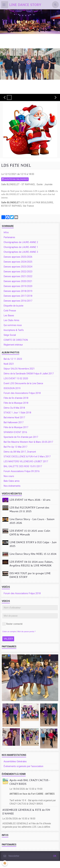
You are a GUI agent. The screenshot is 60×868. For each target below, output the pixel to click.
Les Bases (9, 316)
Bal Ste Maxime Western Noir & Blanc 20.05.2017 (28, 442)
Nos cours (9, 476)
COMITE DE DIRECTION (16, 340)
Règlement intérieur (13, 345)
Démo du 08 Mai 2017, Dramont (20, 452)
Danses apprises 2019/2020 (18, 286)
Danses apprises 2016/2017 (18, 301)
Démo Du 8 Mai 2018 (14, 408)
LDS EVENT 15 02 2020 (16, 379)
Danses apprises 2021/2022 (18, 276)
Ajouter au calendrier (15, 179)
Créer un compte (9, 632)
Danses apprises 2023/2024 (18, 267)
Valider (8, 639)
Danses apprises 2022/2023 (18, 272)
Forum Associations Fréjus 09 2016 (22, 471)
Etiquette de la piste (13, 306)
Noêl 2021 (9, 364)
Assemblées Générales (15, 762)
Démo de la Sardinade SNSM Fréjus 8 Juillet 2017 (29, 374)
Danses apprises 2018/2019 (18, 291)
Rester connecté (12, 624)
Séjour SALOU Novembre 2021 (19, 369)
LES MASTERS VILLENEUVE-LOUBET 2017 (26, 461)
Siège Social (10, 335)
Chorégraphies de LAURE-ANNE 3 (21, 252)
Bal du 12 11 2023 (13, 359)
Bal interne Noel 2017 (14, 418)
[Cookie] (5, 863)
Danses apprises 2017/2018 (18, 296)
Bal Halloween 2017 (14, 422)
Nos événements (12, 486)
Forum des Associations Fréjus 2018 (22, 393)
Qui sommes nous (13, 325)
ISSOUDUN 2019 (12, 388)
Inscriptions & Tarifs (14, 330)
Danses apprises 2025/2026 (18, 257)
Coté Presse (10, 311)
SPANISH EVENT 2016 (15, 432)
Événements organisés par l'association (23, 766)
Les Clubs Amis (11, 320)
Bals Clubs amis (12, 481)
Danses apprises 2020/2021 (18, 281)
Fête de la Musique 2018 (16, 403)
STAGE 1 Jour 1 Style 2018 (17, 413)
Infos (6, 232)
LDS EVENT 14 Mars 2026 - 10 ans (30, 500)
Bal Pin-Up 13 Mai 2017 (15, 447)
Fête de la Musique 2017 (16, 427)
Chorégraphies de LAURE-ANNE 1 (21, 247)
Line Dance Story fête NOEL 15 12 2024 (33, 554)
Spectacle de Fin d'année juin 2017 (21, 437)
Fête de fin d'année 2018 (16, 398)
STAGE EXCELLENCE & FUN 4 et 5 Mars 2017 (27, 457)
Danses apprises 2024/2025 (18, 262)
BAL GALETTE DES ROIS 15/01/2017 (23, 466)
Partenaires (9, 237)
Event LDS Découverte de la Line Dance (23, 383)
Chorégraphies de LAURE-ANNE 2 (21, 242)
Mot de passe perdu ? (26, 632)
